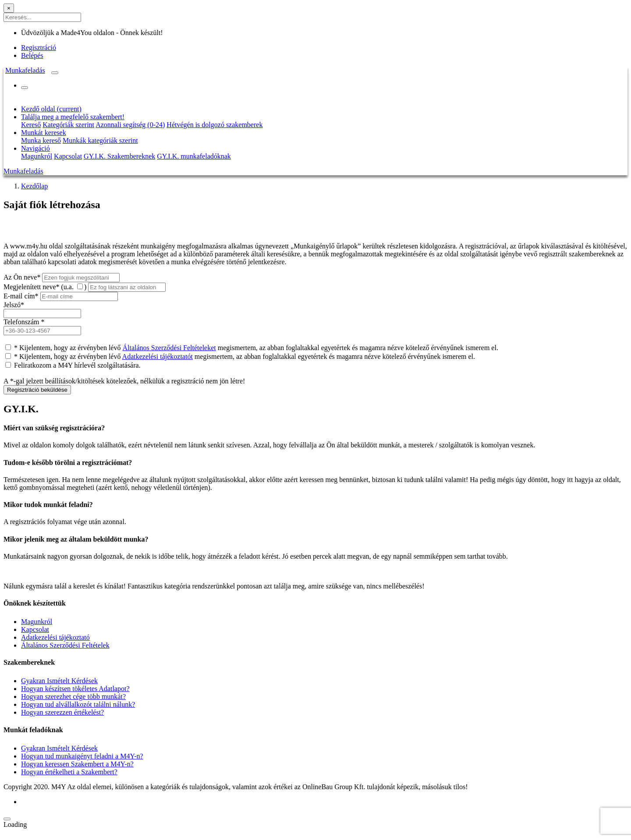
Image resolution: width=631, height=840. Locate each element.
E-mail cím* (21, 296)
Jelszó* (14, 305)
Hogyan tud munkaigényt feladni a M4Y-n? (82, 756)
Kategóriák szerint (68, 125)
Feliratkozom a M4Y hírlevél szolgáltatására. (77, 365)
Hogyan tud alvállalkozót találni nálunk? (78, 704)
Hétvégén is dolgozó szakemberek (214, 125)
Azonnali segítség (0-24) (130, 125)
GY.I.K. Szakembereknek (119, 156)
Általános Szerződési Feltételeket (169, 348)
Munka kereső (41, 140)
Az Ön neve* (22, 277)
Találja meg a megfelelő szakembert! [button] (73, 117)
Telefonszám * (24, 322)
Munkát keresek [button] (44, 133)
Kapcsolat (68, 156)
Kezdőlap (34, 186)
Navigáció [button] (35, 148)
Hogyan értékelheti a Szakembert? (69, 772)
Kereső (31, 125)
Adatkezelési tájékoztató (55, 637)
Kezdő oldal (51, 109)
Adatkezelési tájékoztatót (158, 356)
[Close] (9, 8)
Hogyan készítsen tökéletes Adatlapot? (75, 689)
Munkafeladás (25, 70)
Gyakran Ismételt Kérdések (59, 681)
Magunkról (37, 156)
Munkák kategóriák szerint (100, 140)
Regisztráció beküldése (37, 390)
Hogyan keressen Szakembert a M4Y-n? (77, 764)
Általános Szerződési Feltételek (65, 645)
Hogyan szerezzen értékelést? (62, 712)
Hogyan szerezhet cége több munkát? (73, 696)
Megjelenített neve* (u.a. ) (45, 287)
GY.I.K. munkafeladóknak (194, 156)
